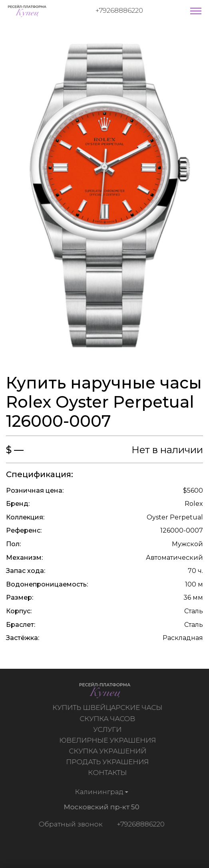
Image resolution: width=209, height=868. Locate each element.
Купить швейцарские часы (108, 707)
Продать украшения (108, 762)
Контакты (108, 773)
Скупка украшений (108, 751)
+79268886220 (119, 10)
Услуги (108, 729)
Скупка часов (108, 719)
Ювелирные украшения (108, 740)
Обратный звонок (70, 824)
